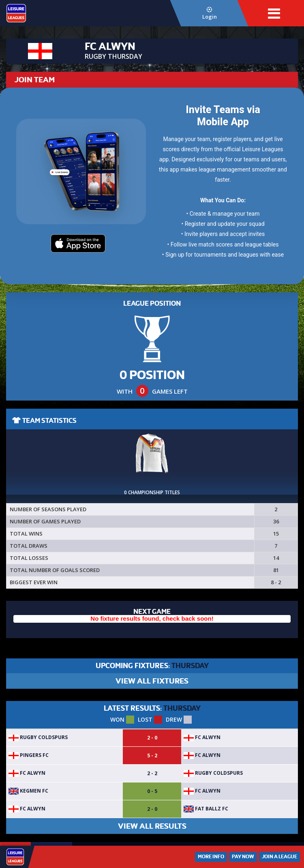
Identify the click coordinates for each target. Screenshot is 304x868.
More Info (211, 857)
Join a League (279, 857)
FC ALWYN (202, 737)
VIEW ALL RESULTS (152, 826)
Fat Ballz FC (206, 809)
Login (209, 14)
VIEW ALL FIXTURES (152, 681)
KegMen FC (28, 791)
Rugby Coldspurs (38, 737)
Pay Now (243, 857)
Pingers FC (29, 755)
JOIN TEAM (35, 80)
